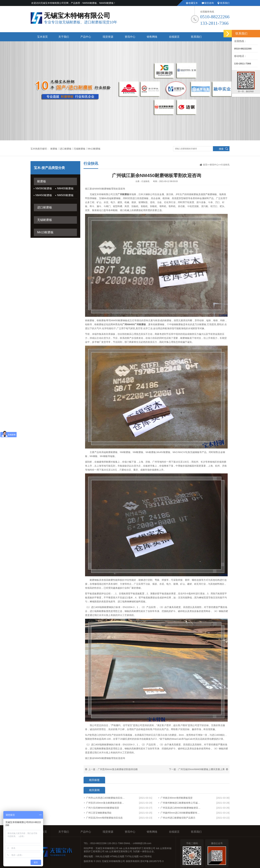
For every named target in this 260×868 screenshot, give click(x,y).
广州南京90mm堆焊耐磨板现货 (177, 798)
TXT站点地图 (132, 856)
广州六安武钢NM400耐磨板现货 (103, 808)
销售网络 (152, 37)
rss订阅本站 (146, 856)
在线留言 (174, 37)
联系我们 (225, 3)
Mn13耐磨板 (94, 149)
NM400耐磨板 (65, 188)
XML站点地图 (102, 856)
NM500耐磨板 (65, 195)
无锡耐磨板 (80, 149)
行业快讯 (225, 165)
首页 (205, 165)
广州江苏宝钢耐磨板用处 (99, 813)
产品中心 (86, 37)
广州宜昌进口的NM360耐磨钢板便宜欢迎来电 (181, 808)
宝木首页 (42, 37)
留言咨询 (209, 3)
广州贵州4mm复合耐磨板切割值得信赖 (118, 769)
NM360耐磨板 (44, 188)
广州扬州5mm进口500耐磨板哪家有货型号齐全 (181, 813)
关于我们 (64, 37)
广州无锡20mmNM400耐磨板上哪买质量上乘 (201, 769)
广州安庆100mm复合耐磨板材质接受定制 (106, 803)
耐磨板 (54, 149)
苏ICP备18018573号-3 (152, 861)
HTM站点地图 (117, 856)
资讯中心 (130, 37)
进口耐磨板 (66, 149)
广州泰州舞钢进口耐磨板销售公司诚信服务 (181, 803)
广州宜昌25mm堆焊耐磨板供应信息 (104, 818)
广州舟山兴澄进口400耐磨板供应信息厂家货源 (106, 798)
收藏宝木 (193, 3)
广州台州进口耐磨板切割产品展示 (178, 818)
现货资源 (108, 37)
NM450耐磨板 (44, 195)
